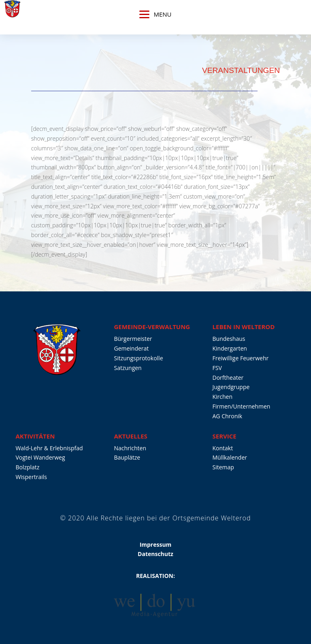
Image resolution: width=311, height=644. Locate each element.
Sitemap (223, 467)
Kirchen (223, 397)
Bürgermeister (133, 339)
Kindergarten (230, 348)
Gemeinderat (131, 348)
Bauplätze (127, 457)
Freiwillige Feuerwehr (241, 358)
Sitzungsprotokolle (138, 358)
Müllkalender (230, 457)
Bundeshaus (229, 339)
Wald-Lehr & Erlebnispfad (49, 448)
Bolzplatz (27, 467)
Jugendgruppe (231, 387)
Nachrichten (130, 448)
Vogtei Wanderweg (40, 457)
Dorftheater (228, 378)
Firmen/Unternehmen (242, 406)
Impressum (156, 545)
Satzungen (128, 368)
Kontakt (223, 448)
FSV (217, 368)
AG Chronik (228, 416)
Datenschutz (155, 554)
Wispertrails (31, 477)
